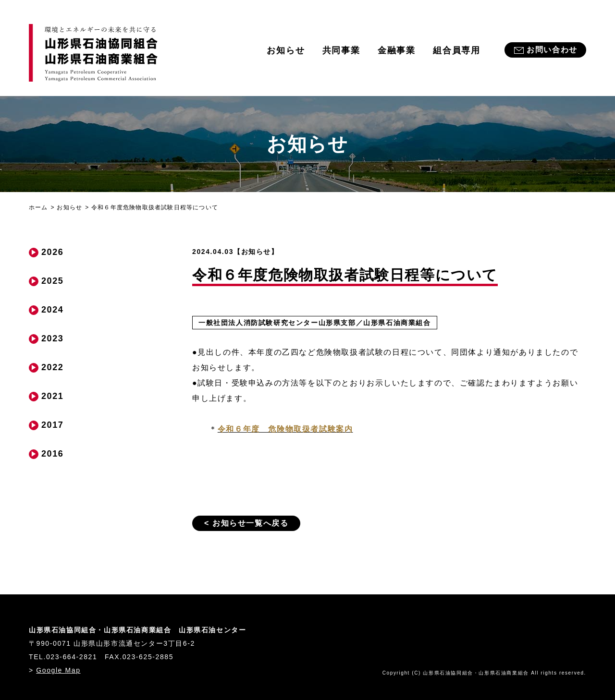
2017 (52, 425)
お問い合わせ (552, 50)
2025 (52, 281)
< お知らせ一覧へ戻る (246, 523)
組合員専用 (457, 50)
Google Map (58, 670)
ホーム (38, 207)
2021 (52, 396)
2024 (52, 310)
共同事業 (341, 50)
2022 (52, 367)
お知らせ (286, 50)
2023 (52, 338)
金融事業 (397, 50)
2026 (52, 252)
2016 (52, 454)
